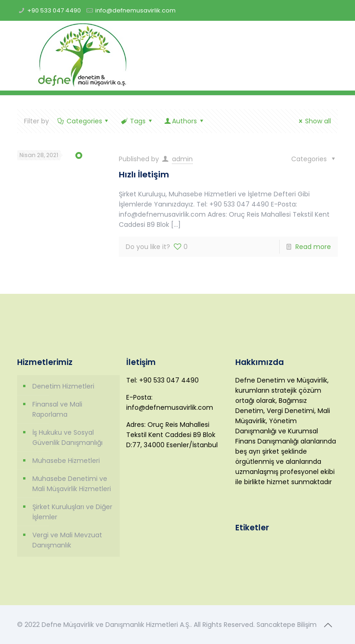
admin (182, 159)
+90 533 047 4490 (54, 10)
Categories (83, 121)
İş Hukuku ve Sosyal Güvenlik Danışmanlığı (67, 437)
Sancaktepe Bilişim (287, 625)
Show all (313, 121)
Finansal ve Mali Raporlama (57, 409)
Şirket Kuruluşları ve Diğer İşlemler (72, 512)
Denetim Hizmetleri (63, 386)
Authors (184, 121)
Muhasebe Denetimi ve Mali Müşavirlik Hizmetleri (72, 484)
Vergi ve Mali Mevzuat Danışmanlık (67, 540)
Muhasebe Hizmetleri (66, 461)
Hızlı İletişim (144, 174)
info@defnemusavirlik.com (135, 10)
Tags (137, 121)
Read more (313, 247)
